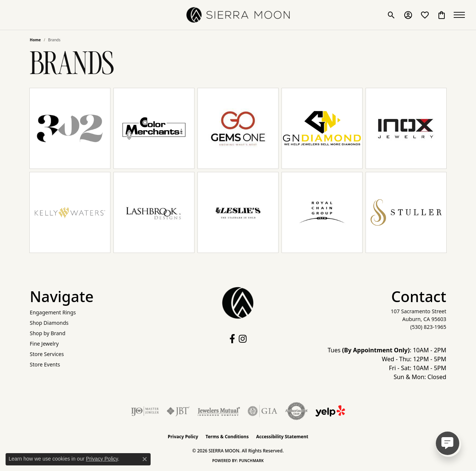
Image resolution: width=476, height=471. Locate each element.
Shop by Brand (48, 333)
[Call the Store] (428, 327)
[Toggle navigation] (461, 15)
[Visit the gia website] (263, 411)
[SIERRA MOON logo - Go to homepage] (238, 15)
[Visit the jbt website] (178, 411)
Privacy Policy (183, 437)
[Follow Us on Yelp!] (330, 411)
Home (35, 40)
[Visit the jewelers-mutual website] (219, 411)
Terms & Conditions (227, 437)
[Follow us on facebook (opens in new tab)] (232, 339)
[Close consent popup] (145, 459)
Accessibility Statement (282, 437)
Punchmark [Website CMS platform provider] (252, 461)
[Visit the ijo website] (145, 411)
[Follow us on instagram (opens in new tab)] (243, 339)
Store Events (45, 364)
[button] (391, 15)
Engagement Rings (53, 312)
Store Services (47, 354)
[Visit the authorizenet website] (296, 411)
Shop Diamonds (49, 323)
